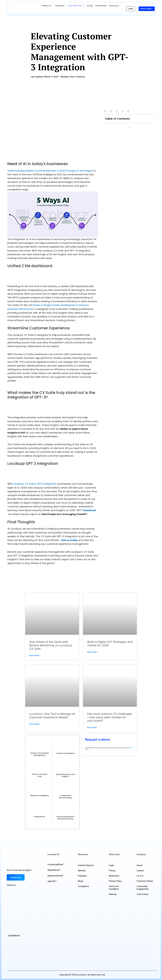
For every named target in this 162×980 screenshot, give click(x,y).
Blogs (81, 881)
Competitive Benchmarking (65, 797)
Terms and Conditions (114, 888)
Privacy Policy (115, 881)
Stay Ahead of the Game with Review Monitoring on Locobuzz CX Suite (51, 645)
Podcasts (82, 876)
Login (111, 865)
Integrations (39, 817)
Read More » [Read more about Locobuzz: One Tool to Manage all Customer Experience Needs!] (35, 724)
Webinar (82, 870)
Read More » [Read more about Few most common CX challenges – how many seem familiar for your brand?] (92, 728)
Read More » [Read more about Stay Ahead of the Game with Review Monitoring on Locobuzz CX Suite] (35, 656)
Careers (140, 870)
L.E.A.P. (140, 876)
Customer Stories (145, 881)
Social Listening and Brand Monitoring (65, 818)
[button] (105, 111)
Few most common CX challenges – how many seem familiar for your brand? (109, 717)
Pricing (112, 870)
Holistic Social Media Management (40, 754)
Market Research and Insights (65, 775)
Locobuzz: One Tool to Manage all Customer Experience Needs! (52, 715)
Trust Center (143, 894)
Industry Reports (86, 865)
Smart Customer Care (40, 775)
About (139, 865)
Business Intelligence (40, 795)
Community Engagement (143, 888)
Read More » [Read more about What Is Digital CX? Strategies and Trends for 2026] (92, 652)
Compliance (83, 886)
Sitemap (113, 894)
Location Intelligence (65, 753)
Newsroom (114, 876)
